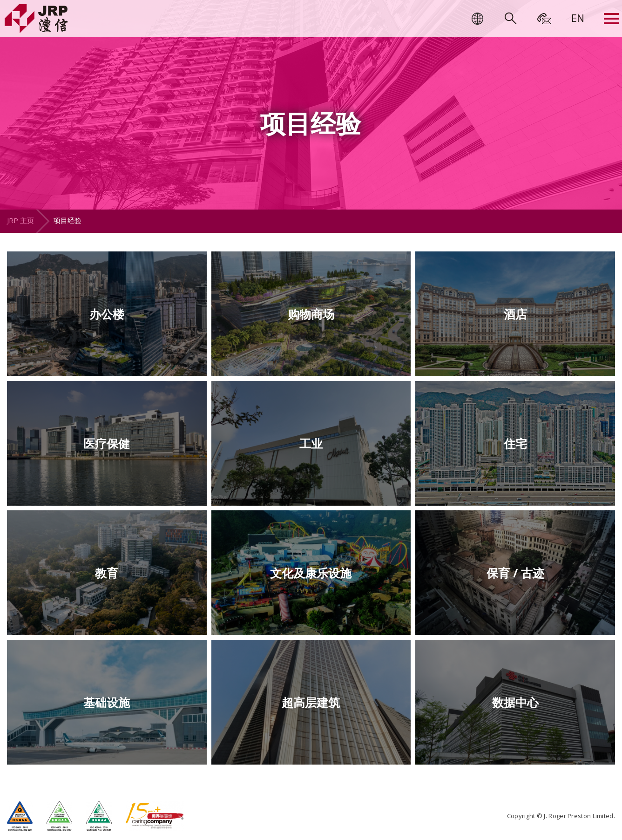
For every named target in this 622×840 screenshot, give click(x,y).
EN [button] (578, 18)
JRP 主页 (20, 220)
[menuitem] (578, 18)
